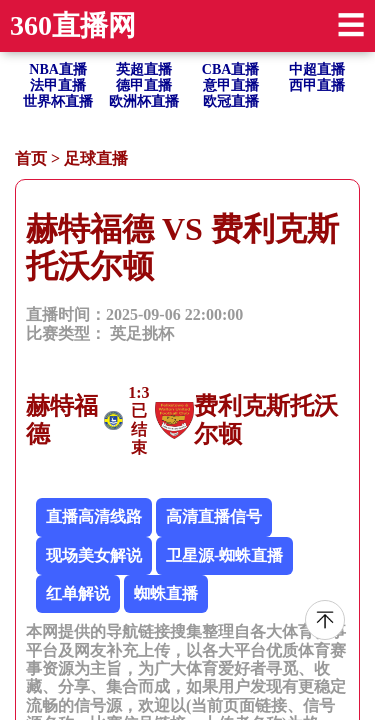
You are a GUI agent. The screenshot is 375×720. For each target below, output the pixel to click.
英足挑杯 (142, 333)
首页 (31, 158)
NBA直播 (58, 69)
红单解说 (78, 593)
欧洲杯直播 (144, 101)
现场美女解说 (94, 555)
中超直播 (317, 69)
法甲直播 (58, 85)
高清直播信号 (214, 516)
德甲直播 (144, 85)
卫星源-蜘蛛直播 (224, 555)
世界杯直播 (58, 101)
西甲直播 (317, 85)
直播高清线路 (94, 516)
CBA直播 (231, 69)
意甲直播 (231, 85)
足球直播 (96, 158)
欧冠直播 (231, 101)
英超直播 (144, 69)
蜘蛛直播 (166, 593)
